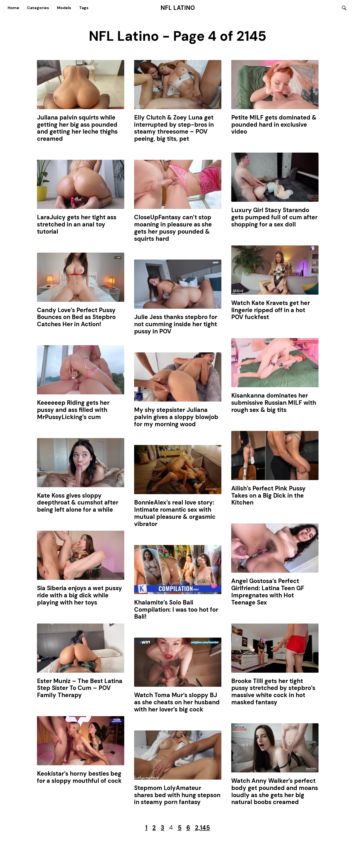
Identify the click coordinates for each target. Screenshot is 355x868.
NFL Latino (178, 8)
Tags (84, 8)
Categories (38, 8)
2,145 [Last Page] (202, 829)
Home (13, 8)
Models (64, 8)
